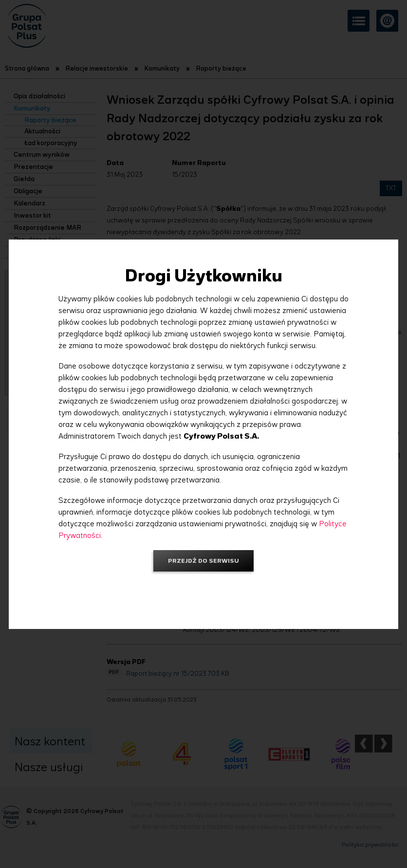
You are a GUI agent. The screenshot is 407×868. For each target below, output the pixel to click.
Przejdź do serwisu (203, 561)
